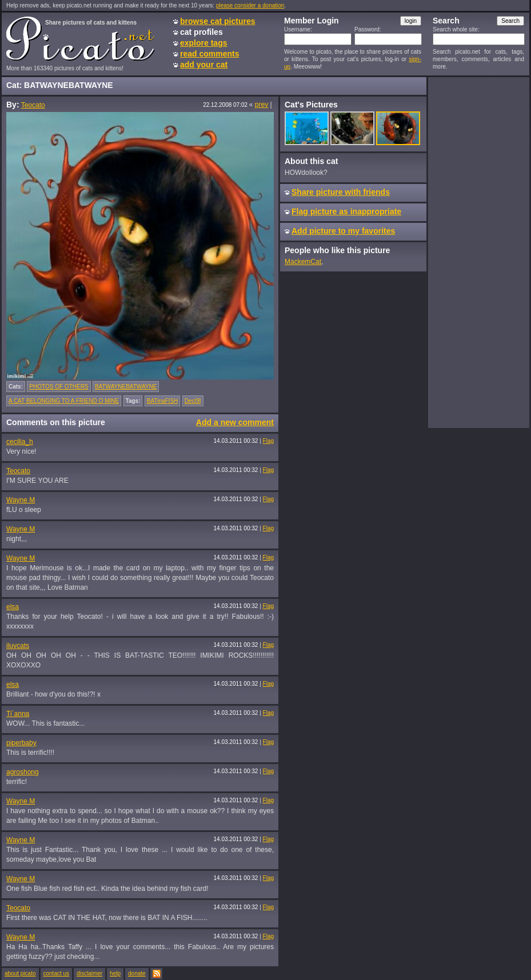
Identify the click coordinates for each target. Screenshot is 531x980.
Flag (268, 441)
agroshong (23, 772)
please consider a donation (250, 5)
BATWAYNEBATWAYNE (126, 387)
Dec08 (193, 401)
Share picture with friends (341, 192)
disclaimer (89, 973)
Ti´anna (18, 714)
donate (137, 973)
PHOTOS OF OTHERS (59, 387)
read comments (209, 54)
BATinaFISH (162, 401)
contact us (57, 973)
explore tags (203, 43)
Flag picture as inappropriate (346, 211)
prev (261, 105)
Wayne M (21, 500)
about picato (20, 973)
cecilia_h (20, 442)
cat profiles (201, 32)
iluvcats (18, 646)
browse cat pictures (218, 21)
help (115, 973)
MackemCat (303, 262)
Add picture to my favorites (343, 231)
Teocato (33, 105)
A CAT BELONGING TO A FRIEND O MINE (64, 401)
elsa (13, 607)
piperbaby (21, 743)
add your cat (204, 65)
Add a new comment (235, 422)
